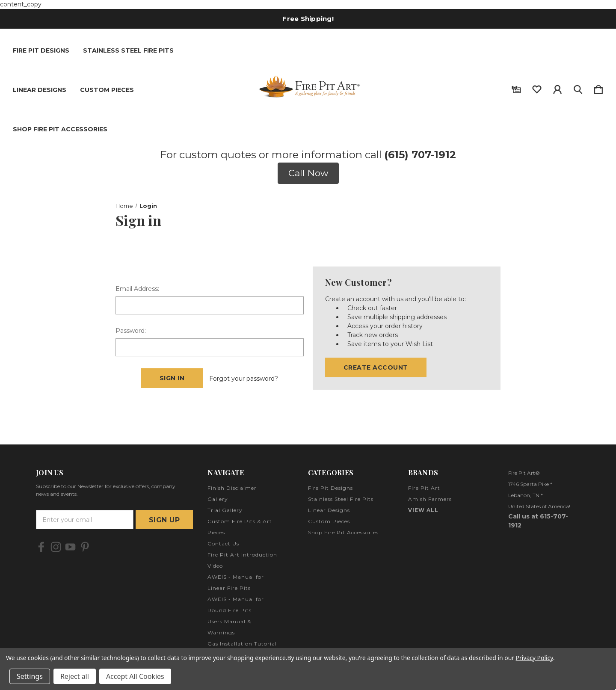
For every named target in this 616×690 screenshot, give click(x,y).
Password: (131, 331)
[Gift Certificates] (516, 88)
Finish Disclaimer (232, 488)
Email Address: (137, 289)
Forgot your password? (244, 379)
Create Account (376, 367)
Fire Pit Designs (41, 50)
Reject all (75, 676)
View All (423, 510)
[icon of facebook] (41, 547)
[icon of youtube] (70, 547)
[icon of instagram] (56, 547)
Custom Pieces (107, 90)
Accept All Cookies (135, 676)
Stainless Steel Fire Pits (128, 50)
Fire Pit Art (424, 488)
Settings (30, 676)
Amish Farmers (430, 499)
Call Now (308, 173)
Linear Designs (40, 90)
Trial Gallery (225, 510)
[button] (308, 173)
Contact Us (223, 543)
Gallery (218, 499)
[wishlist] (537, 88)
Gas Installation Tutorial (242, 644)
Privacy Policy (535, 658)
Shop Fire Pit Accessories (60, 129)
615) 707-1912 (422, 155)
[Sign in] (557, 88)
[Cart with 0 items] (598, 88)
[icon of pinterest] (85, 547)
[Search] (578, 88)
